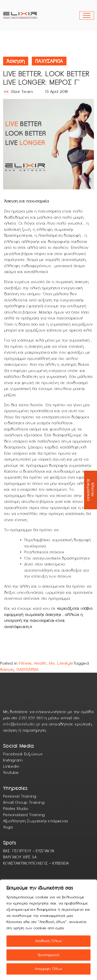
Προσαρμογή (48, 955)
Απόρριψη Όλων (48, 969)
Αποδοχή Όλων (48, 941)
